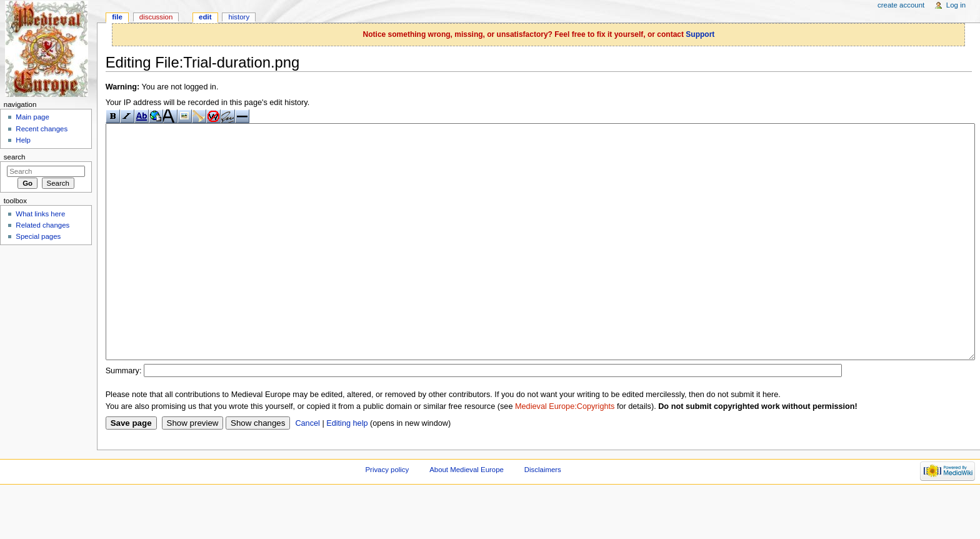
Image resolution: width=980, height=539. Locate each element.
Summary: (124, 418)
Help (23, 140)
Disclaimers (543, 516)
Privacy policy (387, 516)
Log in (956, 5)
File (117, 17)
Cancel (307, 470)
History (239, 17)
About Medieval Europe (467, 516)
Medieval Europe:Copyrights (565, 453)
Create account (901, 5)
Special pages (38, 236)
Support (700, 34)
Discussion (156, 17)
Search (15, 157)
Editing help (347, 470)
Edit (205, 17)
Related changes (42, 225)
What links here (40, 214)
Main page (32, 117)
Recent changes (42, 129)
